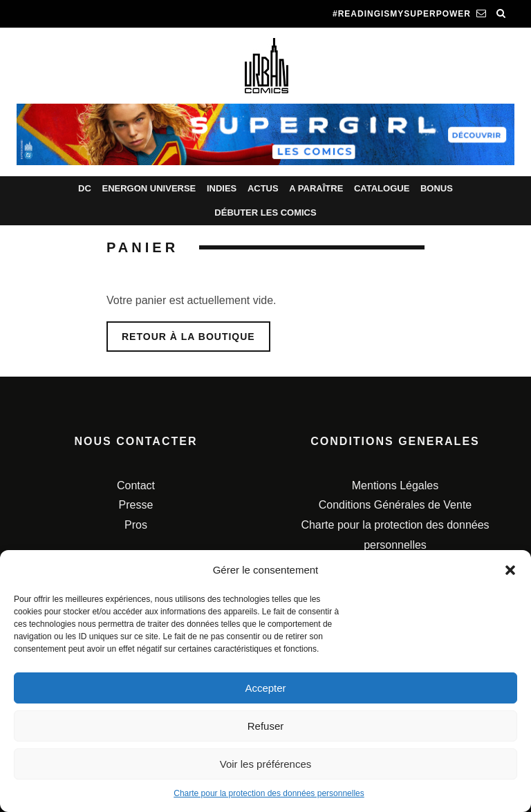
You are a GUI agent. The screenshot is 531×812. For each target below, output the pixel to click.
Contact (136, 485)
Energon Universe (149, 188)
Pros (136, 525)
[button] (510, 570)
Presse (136, 505)
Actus (263, 188)
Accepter (265, 688)
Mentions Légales (395, 485)
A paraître (316, 188)
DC (85, 188)
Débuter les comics (265, 213)
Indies (222, 188)
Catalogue (382, 188)
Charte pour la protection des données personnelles (269, 793)
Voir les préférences (266, 764)
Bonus (437, 188)
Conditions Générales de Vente (395, 505)
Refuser (266, 726)
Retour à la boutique (188, 337)
